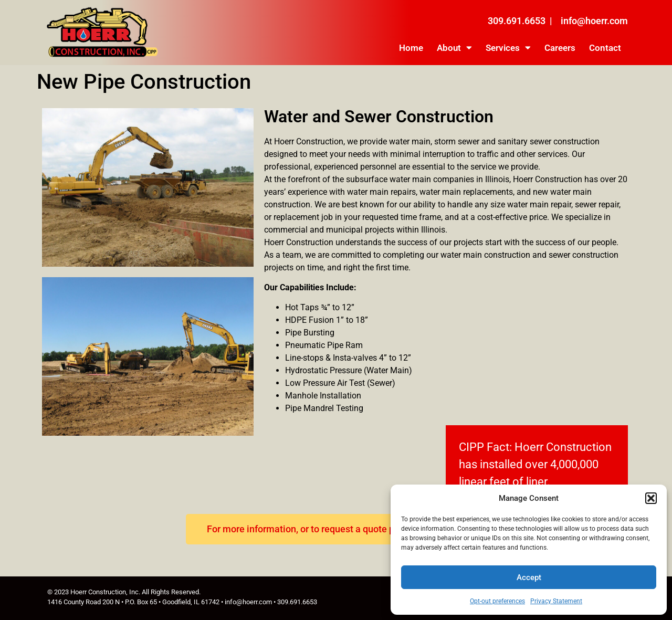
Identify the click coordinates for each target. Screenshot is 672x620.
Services (508, 48)
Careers (560, 48)
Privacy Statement (556, 601)
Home (411, 48)
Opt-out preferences (497, 601)
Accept (529, 577)
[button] (651, 498)
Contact (605, 48)
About (454, 48)
